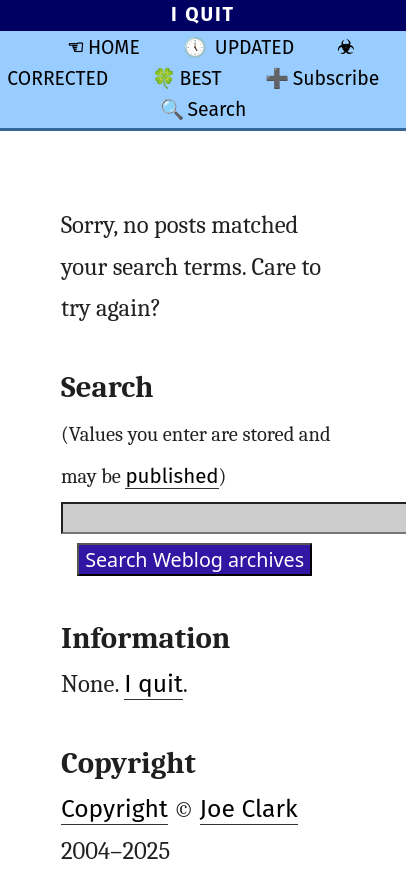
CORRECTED (57, 78)
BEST (200, 78)
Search (216, 109)
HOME (114, 47)
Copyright (114, 809)
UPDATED (254, 47)
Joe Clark (249, 809)
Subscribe (336, 78)
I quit (153, 684)
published (171, 476)
